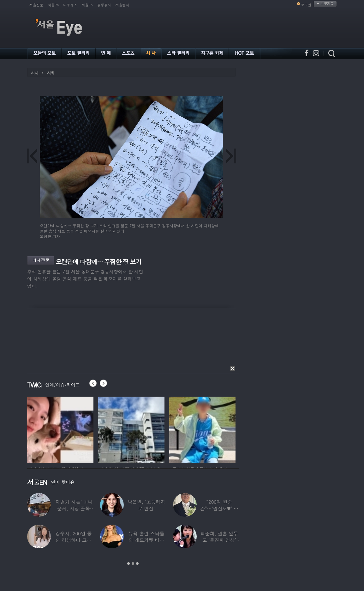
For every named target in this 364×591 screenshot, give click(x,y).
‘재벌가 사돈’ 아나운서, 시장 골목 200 (74, 508)
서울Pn (53, 5)
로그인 (306, 5)
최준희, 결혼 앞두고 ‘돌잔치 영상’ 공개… (219, 540)
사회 (51, 73)
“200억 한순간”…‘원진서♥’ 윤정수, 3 (219, 508)
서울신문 (36, 5)
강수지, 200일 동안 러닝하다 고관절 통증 (73, 540)
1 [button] (128, 564)
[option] (60, 429)
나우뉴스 (70, 5)
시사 (34, 73)
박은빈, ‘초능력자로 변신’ (146, 505)
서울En (87, 5)
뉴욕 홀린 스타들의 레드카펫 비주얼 (146, 540)
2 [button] (133, 564)
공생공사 (104, 5)
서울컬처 (122, 5)
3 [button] (137, 564)
